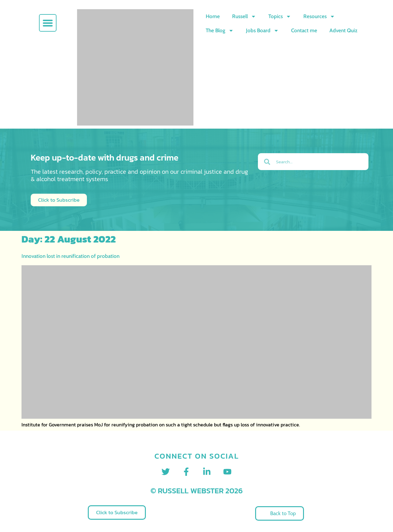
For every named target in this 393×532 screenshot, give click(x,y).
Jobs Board (262, 31)
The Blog (220, 31)
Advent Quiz (343, 30)
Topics (280, 16)
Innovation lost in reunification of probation (70, 256)
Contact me (304, 30)
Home (213, 16)
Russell (244, 16)
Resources (319, 16)
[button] (48, 23)
